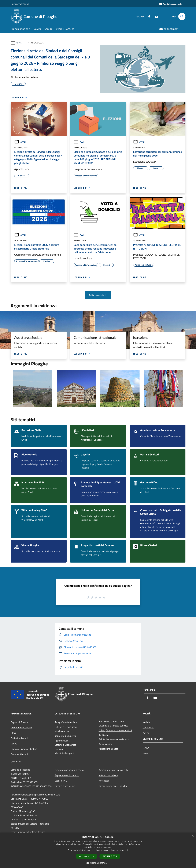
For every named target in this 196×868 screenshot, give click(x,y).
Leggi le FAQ (61, 781)
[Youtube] (155, 16)
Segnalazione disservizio (67, 775)
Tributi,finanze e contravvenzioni (115, 730)
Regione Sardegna (20, 4)
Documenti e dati (19, 754)
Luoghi (146, 748)
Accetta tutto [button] (86, 856)
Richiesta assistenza (65, 786)
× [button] (193, 836)
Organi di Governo (20, 722)
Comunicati (148, 728)
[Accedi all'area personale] (170, 4)
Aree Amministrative (21, 728)
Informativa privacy (108, 775)
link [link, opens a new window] (127, 850)
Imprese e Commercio (66, 736)
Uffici (13, 733)
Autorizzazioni (106, 744)
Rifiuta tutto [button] (110, 856)
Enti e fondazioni (19, 738)
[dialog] (98, 850)
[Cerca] (182, 16)
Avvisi (19, 43)
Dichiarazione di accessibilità (113, 786)
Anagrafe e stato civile (66, 722)
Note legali (104, 781)
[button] (98, 863)
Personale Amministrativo (24, 749)
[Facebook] (148, 16)
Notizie (146, 722)
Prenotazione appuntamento (69, 770)
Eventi (146, 753)
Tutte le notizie (98, 295)
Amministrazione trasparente (114, 770)
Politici (14, 744)
